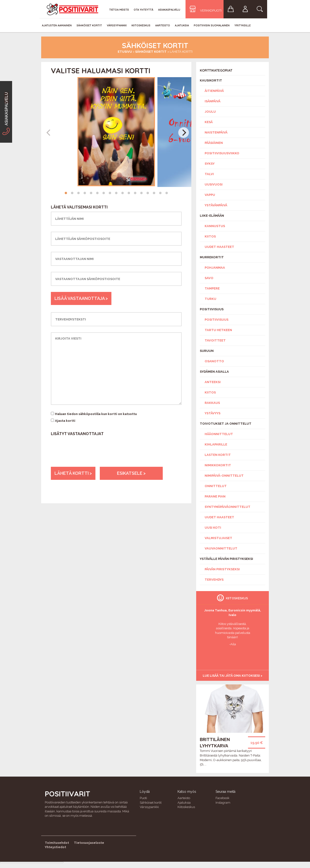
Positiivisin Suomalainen (212, 25)
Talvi (209, 174)
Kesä (209, 122)
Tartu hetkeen (218, 330)
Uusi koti (213, 528)
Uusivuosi (214, 184)
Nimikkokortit (218, 465)
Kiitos (210, 236)
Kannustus (215, 226)
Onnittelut (216, 486)
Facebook (222, 798)
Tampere (212, 288)
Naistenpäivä (216, 132)
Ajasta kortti (65, 421)
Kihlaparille (216, 444)
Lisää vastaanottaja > (81, 298)
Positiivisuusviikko (222, 153)
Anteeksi (213, 382)
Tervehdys (214, 580)
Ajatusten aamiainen (57, 25)
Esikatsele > (131, 473)
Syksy (210, 164)
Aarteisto (163, 25)
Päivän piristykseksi (222, 569)
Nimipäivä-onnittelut (224, 476)
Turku (210, 299)
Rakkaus (212, 403)
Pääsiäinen (214, 143)
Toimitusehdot (57, 843)
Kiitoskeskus (141, 25)
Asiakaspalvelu (169, 10)
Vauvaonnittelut (221, 548)
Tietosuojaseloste (89, 843)
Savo (209, 278)
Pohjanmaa (215, 268)
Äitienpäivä (214, 91)
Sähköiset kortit (89, 25)
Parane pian (215, 496)
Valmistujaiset (218, 538)
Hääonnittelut (219, 434)
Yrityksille (243, 25)
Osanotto (214, 361)
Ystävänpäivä (216, 205)
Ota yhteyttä (143, 10)
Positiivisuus (217, 320)
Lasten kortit (218, 455)
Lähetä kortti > (73, 473)
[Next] (184, 133)
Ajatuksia (182, 25)
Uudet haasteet (219, 247)
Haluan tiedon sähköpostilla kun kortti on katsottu (96, 414)
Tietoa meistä (119, 10)
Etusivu (125, 52)
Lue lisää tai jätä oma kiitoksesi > (232, 676)
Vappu (210, 195)
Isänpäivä (213, 101)
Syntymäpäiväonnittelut (228, 507)
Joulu (210, 112)
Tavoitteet (215, 340)
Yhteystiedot (55, 847)
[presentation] (88, 457)
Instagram (223, 803)
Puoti (143, 798)
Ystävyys (213, 413)
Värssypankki (117, 25)
